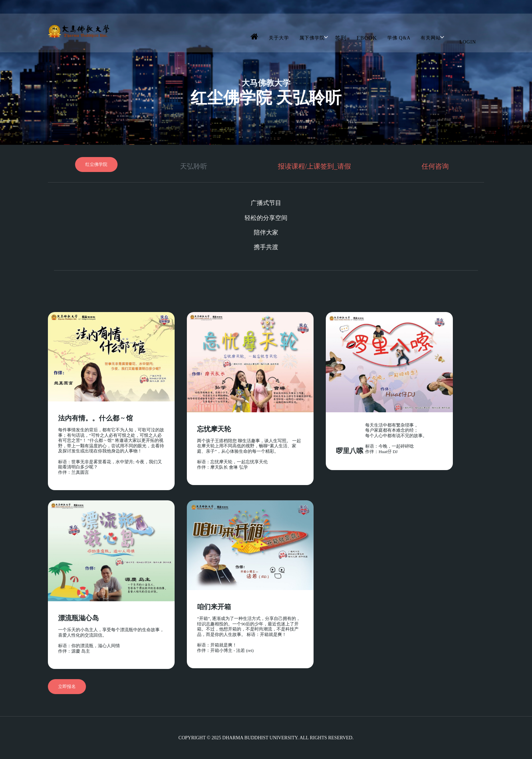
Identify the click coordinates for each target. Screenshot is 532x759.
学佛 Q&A (399, 38)
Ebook (367, 38)
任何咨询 (435, 166)
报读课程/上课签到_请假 (315, 166)
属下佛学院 (312, 38)
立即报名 (67, 686)
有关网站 (431, 38)
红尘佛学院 (96, 164)
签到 (341, 38)
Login (468, 42)
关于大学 (279, 38)
